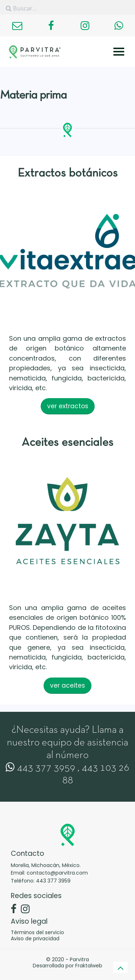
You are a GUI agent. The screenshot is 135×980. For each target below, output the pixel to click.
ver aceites (67, 685)
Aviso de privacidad (35, 938)
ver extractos (68, 406)
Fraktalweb (89, 966)
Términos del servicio (37, 932)
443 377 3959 (40, 768)
